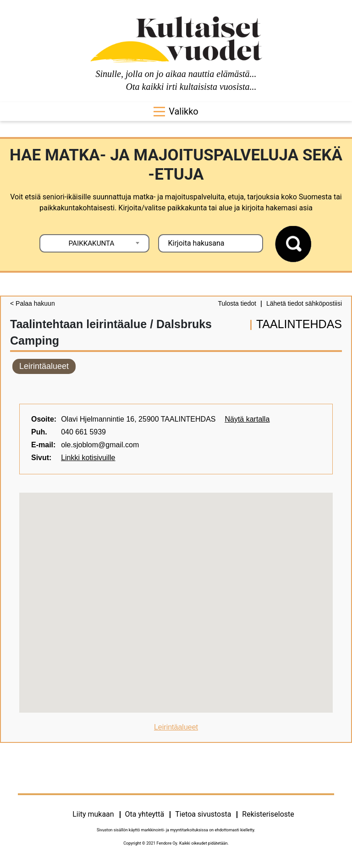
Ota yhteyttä (145, 814)
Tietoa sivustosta (203, 814)
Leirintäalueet (44, 366)
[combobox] (94, 243)
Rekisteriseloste (268, 814)
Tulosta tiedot (237, 303)
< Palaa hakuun (33, 303)
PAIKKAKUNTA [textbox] (92, 243)
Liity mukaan (93, 814)
